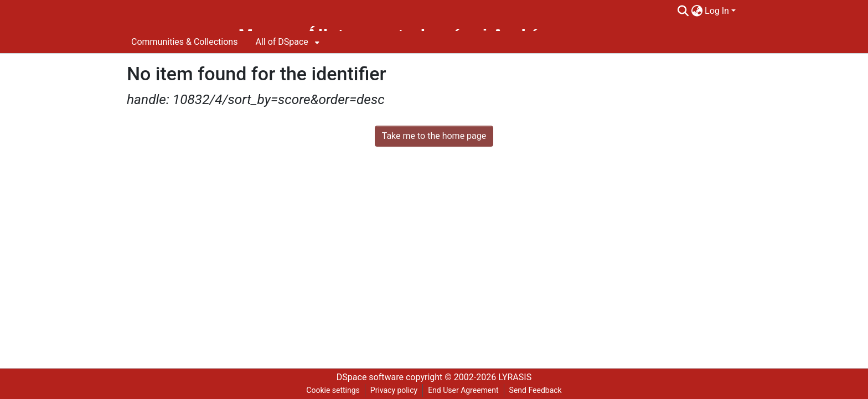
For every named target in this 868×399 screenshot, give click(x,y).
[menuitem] (697, 11)
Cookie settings (333, 390)
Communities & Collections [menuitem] (184, 42)
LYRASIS (515, 377)
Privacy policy (394, 390)
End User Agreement (463, 390)
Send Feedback (536, 390)
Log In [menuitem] (717, 11)
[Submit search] (683, 11)
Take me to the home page (434, 136)
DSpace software (370, 377)
